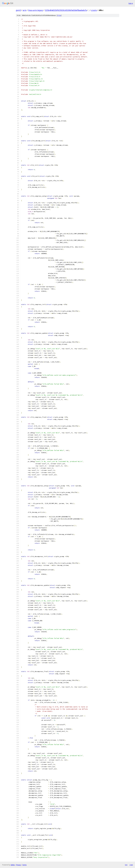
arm (25, 10)
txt (126, 865)
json (131, 865)
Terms (24, 865)
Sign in (131, 3)
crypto (94, 10)
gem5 (18, 10)
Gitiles (13, 865)
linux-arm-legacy (36, 10)
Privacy (18, 865)
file (59, 15)
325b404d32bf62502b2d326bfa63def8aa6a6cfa (66, 10)
